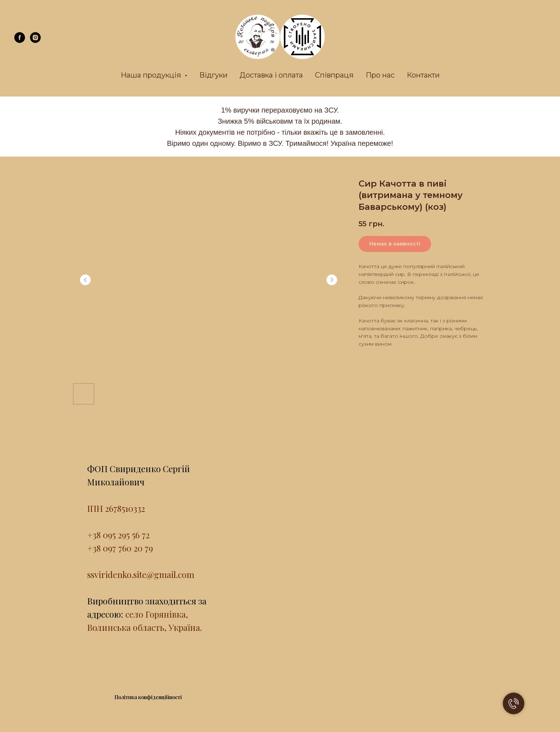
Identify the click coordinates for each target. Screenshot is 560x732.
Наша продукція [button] (152, 75)
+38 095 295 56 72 (118, 535)
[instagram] (35, 41)
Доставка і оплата (271, 75)
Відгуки (213, 75)
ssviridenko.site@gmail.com (141, 574)
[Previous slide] (85, 280)
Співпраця (334, 75)
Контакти (423, 75)
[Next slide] (332, 280)
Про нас (380, 75)
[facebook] (20, 41)
